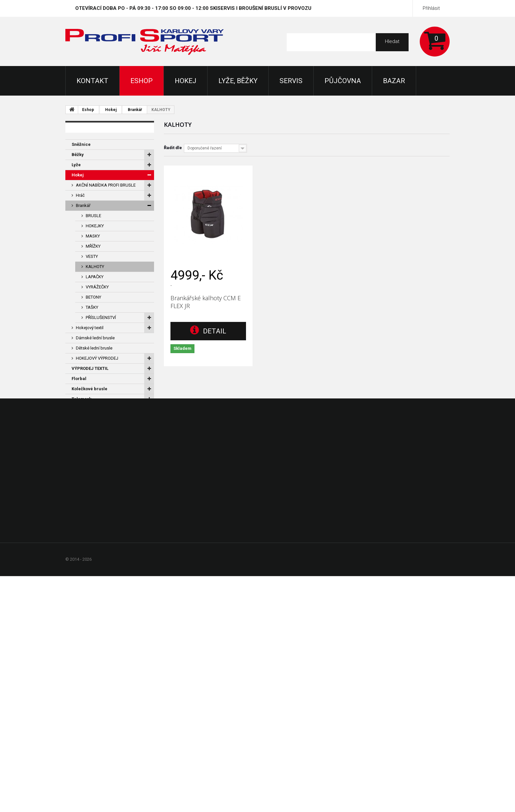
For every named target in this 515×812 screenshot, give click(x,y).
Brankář (135, 110)
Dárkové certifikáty (91, 409)
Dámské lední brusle (95, 338)
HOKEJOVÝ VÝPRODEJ (97, 358)
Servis (291, 81)
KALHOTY (95, 267)
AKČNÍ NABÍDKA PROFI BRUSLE (106, 185)
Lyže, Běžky (238, 81)
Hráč (80, 195)
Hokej (186, 81)
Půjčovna (343, 81)
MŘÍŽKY (93, 246)
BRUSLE (93, 216)
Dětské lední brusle (94, 348)
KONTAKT (92, 81)
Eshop (142, 81)
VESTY (92, 256)
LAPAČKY (95, 277)
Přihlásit (431, 8)
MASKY (93, 236)
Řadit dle (173, 148)
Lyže (76, 165)
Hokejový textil (90, 328)
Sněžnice (81, 144)
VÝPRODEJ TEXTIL (90, 368)
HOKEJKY (95, 226)
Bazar (394, 81)
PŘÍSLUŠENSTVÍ (101, 317)
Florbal (79, 379)
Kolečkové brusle (90, 389)
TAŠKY (92, 307)
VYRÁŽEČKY (97, 287)
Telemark (81, 399)
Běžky (78, 155)
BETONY (93, 297)
